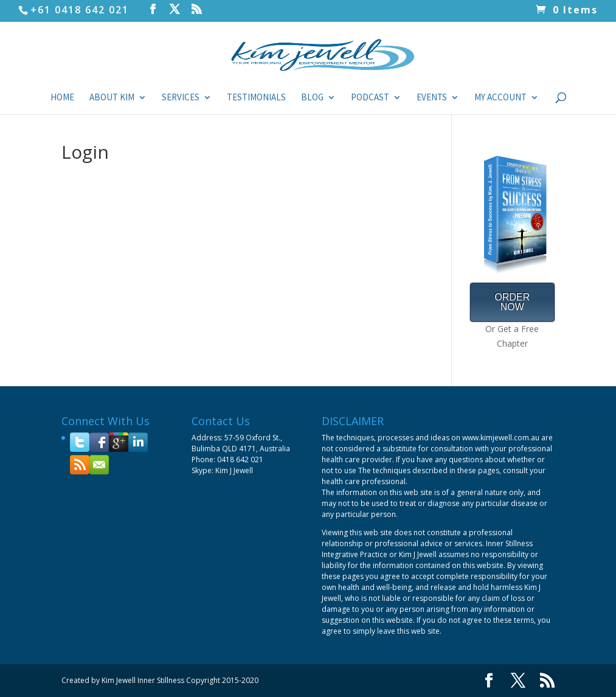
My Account (500, 98)
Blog (312, 98)
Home (62, 98)
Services (181, 98)
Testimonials (256, 98)
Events (432, 98)
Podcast (370, 98)
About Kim (112, 98)
